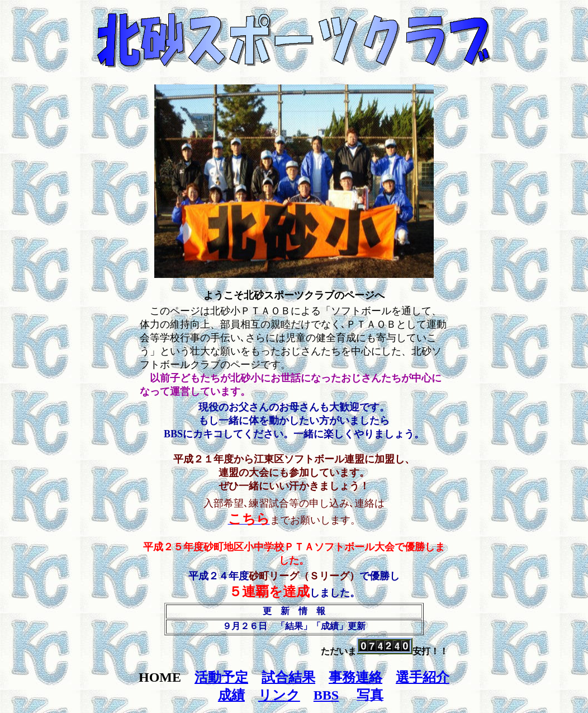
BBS (326, 695)
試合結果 (288, 677)
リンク (279, 695)
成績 (231, 695)
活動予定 (221, 677)
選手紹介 (423, 677)
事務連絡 (355, 677)
